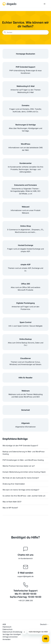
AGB (4, 624)
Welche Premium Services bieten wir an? (19, 466)
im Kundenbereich (25, 558)
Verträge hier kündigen (12, 634)
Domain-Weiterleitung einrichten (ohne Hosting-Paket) (24, 472)
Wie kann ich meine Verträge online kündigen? (21, 490)
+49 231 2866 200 (26, 601)
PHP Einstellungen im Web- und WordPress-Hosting (23, 460)
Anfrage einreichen (10, 637)
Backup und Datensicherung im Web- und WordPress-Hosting (24, 453)
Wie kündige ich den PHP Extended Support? (20, 446)
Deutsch (44, 624)
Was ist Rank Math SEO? (12, 502)
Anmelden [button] (7, 639)
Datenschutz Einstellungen (13, 632)
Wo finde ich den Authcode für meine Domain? (21, 478)
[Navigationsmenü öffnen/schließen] (44, 4)
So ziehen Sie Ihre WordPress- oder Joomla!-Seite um (24, 496)
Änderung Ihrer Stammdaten (14, 484)
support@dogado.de (25, 576)
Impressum (7, 627)
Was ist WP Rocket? (10, 508)
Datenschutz (7, 629)
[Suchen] (25, 32)
